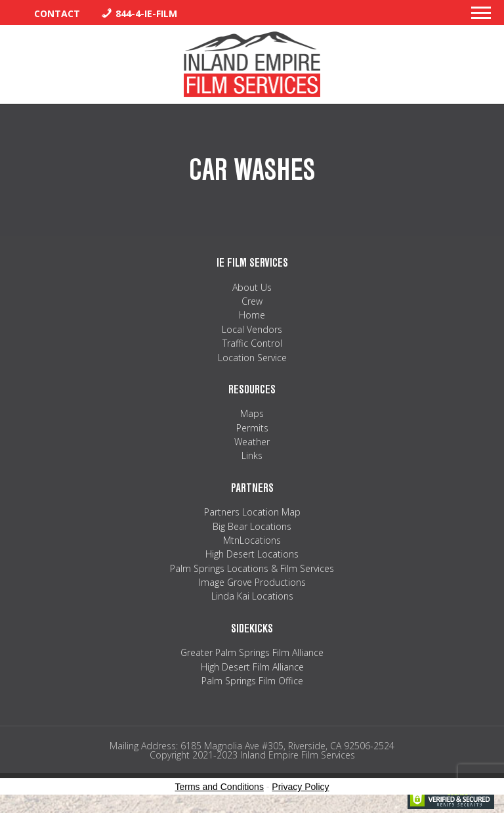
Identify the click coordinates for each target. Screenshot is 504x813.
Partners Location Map (252, 512)
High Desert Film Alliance (252, 667)
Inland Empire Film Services (252, 64)
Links (252, 455)
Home (252, 315)
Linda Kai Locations (252, 596)
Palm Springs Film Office (252, 681)
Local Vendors (252, 329)
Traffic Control (252, 343)
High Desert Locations (252, 554)
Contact (57, 13)
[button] (481, 16)
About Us (252, 287)
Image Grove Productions (252, 582)
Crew (252, 301)
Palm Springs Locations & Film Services (252, 568)
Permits (252, 428)
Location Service (252, 358)
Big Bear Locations (252, 526)
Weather (252, 442)
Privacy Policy (300, 787)
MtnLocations (252, 540)
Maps (252, 413)
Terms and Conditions (220, 787)
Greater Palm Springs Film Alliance (252, 652)
